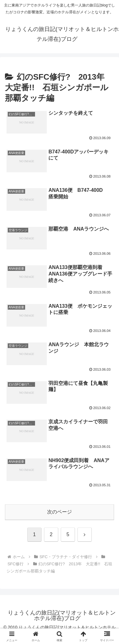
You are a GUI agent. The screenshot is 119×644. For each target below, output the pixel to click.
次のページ (59, 512)
